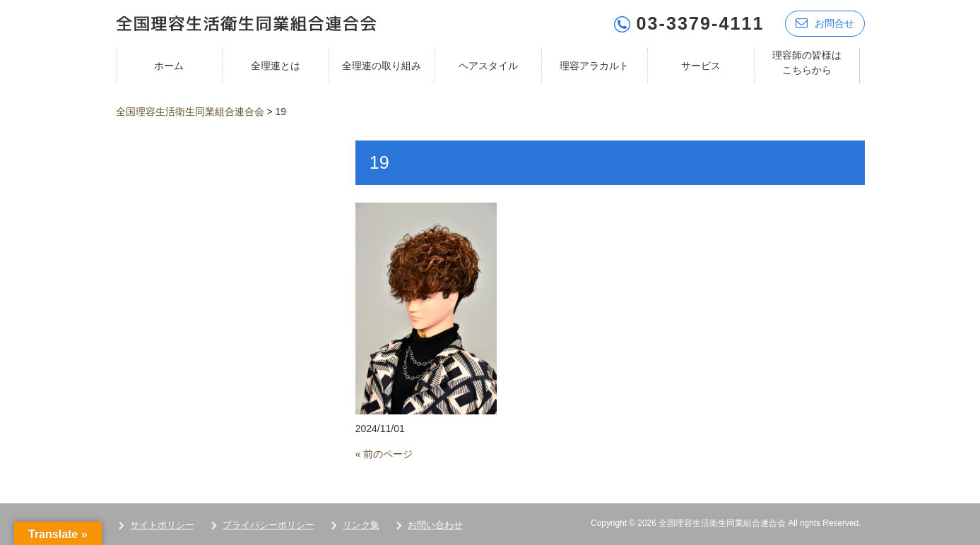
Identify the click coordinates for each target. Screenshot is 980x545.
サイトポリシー (162, 525)
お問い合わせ (435, 525)
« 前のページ (384, 454)
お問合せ (825, 23)
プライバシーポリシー (268, 525)
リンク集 (361, 525)
